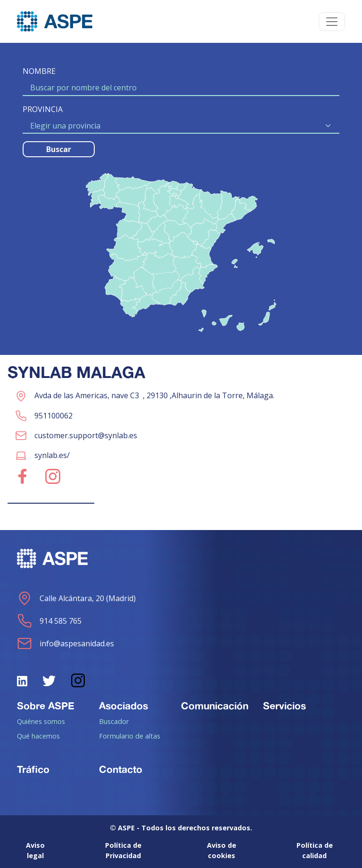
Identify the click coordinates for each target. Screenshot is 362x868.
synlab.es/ (52, 455)
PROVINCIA (43, 109)
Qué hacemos (38, 736)
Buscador (114, 721)
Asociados (123, 706)
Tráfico (33, 769)
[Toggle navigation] (332, 22)
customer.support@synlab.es (86, 435)
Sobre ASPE (46, 706)
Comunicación (215, 706)
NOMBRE (39, 71)
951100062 (53, 416)
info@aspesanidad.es (66, 643)
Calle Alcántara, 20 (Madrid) (76, 598)
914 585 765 (49, 621)
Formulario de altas (130, 736)
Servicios (284, 706)
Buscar (59, 149)
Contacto (121, 769)
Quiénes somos (41, 721)
